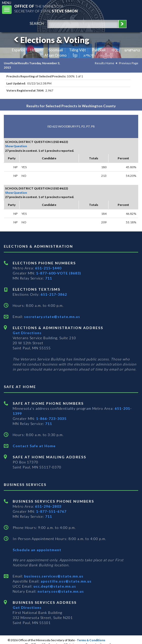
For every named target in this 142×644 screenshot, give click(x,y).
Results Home (104, 63)
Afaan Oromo (56, 55)
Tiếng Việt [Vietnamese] (77, 50)
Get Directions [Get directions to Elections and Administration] (27, 333)
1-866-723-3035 (51, 418)
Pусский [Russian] (99, 50)
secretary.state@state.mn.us (52, 317)
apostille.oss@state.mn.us (66, 581)
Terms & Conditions (91, 640)
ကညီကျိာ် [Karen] (106, 55)
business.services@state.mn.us (53, 576)
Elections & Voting (51, 40)
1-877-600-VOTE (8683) (59, 273)
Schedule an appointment (37, 550)
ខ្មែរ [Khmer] (75, 55)
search (37, 23)
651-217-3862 (54, 294)
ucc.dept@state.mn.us (54, 586)
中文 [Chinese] (115, 50)
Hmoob (36, 50)
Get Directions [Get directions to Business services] (27, 607)
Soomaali (56, 50)
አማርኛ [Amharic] (88, 55)
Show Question (16, 146)
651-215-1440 (48, 268)
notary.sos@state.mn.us (60, 591)
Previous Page (129, 63)
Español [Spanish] (18, 50)
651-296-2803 (48, 506)
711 (49, 278)
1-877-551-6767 (51, 511)
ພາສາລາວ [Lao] (132, 50)
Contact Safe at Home (34, 446)
